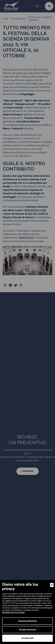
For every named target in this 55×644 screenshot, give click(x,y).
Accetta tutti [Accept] (27, 638)
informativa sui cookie (13, 613)
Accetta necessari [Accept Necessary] (28, 630)
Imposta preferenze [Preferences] (28, 621)
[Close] (52, 585)
